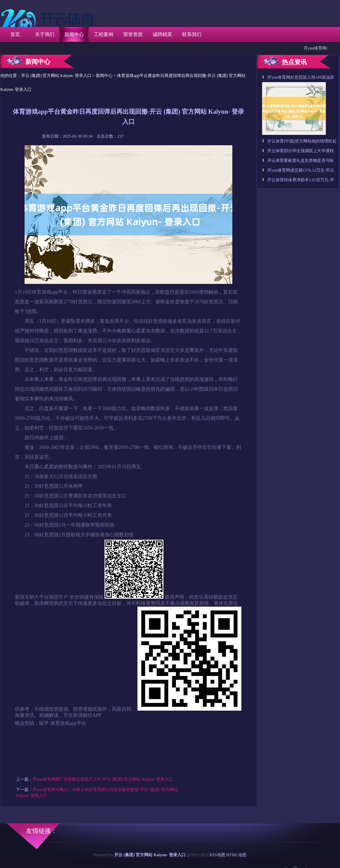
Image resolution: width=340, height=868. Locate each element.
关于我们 (45, 34)
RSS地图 (217, 855)
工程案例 (104, 34)
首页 (15, 34)
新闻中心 (74, 34)
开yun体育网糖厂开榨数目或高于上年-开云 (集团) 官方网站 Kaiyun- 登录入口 (103, 779)
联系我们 (192, 34)
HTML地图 (236, 855)
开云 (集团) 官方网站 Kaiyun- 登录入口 (56, 76)
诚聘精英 (162, 34)
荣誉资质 (133, 34)
